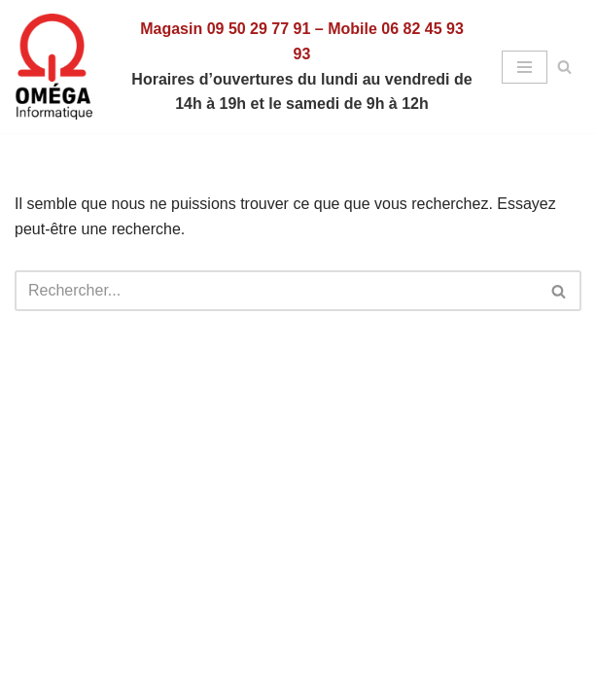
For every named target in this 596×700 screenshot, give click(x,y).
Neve (207, 572)
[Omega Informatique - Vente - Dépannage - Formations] (58, 67)
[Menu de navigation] (525, 67)
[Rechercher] (564, 67)
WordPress (369, 572)
